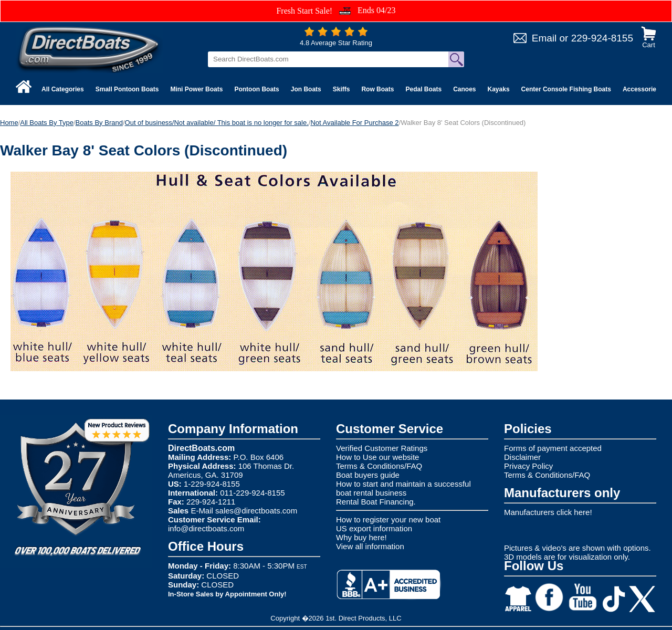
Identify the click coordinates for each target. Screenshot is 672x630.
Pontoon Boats (256, 89)
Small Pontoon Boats (127, 89)
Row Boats (377, 89)
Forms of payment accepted (553, 448)
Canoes (464, 89)
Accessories (641, 89)
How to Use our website (377, 457)
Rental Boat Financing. (376, 502)
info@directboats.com (206, 528)
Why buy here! (361, 537)
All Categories (63, 89)
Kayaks (499, 89)
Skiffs (342, 89)
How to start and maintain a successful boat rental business (403, 488)
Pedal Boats (423, 89)
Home (9, 123)
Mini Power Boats (196, 89)
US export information (374, 528)
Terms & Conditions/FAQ (379, 466)
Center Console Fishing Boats (566, 89)
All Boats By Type (47, 123)
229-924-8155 (602, 38)
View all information (370, 546)
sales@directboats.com (256, 511)
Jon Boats (306, 89)
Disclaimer (522, 457)
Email (544, 38)
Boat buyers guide (368, 475)
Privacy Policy (528, 466)
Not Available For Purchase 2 (354, 123)
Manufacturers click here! (548, 512)
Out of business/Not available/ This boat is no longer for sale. (217, 123)
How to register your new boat (388, 519)
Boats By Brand (99, 123)
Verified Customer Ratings (382, 448)
